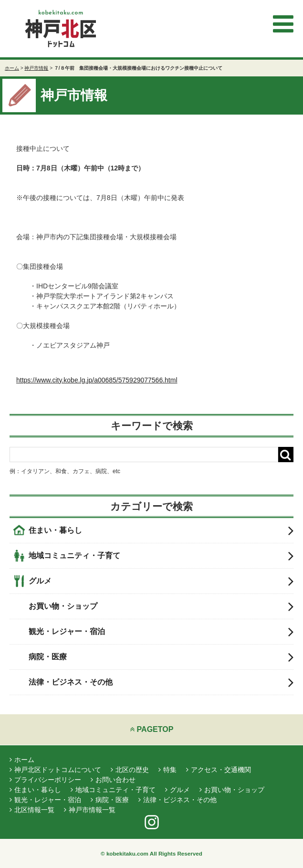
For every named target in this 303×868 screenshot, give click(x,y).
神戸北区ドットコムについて (55, 770)
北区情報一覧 (32, 810)
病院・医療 (161, 657)
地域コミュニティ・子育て (161, 556)
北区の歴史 (130, 770)
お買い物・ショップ (161, 606)
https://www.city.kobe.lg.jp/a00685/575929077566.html (97, 380)
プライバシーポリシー (45, 780)
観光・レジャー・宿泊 (161, 632)
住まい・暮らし (161, 530)
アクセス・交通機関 (219, 770)
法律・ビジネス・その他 (161, 682)
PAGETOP (152, 729)
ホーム (12, 68)
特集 (167, 770)
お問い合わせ (113, 780)
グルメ (161, 581)
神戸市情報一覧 (90, 810)
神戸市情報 (36, 68)
